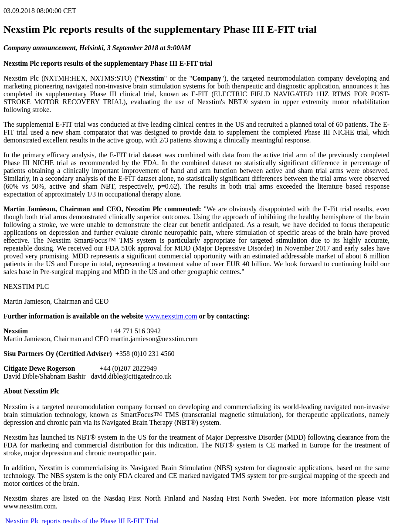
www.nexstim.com (171, 316)
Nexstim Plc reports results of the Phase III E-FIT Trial (82, 521)
